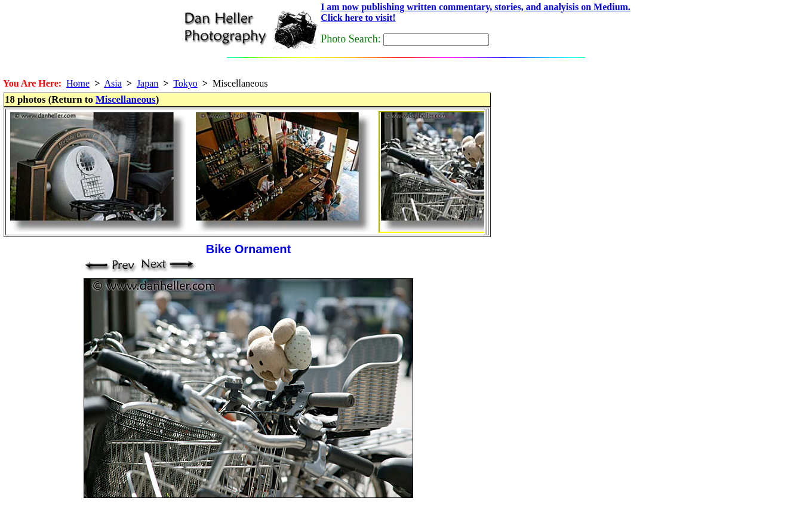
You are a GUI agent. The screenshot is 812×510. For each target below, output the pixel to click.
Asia (113, 83)
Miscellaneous (126, 99)
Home (78, 83)
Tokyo (185, 83)
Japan (147, 83)
